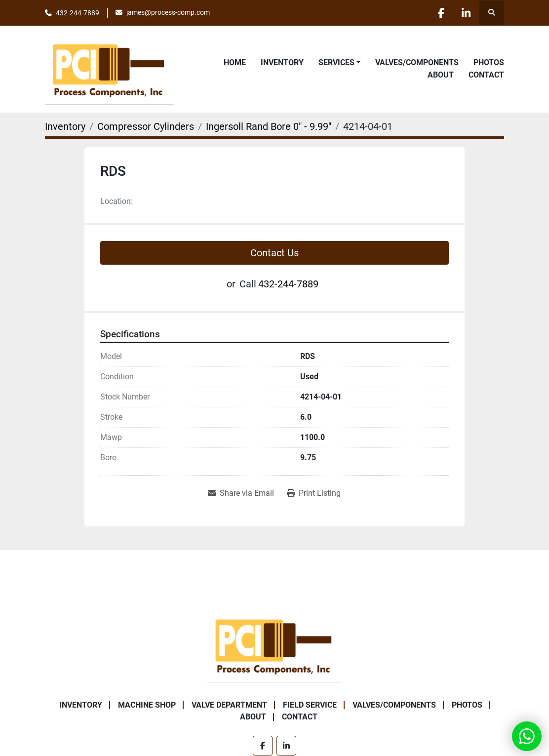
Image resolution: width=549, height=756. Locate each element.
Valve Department (229, 705)
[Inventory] (65, 126)
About (441, 75)
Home (235, 62)
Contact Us (274, 253)
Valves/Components (417, 62)
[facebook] (441, 13)
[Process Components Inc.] (274, 645)
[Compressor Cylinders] (146, 126)
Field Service (310, 705)
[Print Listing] (314, 493)
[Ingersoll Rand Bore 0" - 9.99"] (269, 126)
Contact (486, 75)
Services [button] (336, 62)
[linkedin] (466, 13)
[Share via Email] (241, 493)
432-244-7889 (78, 13)
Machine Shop (147, 705)
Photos (489, 62)
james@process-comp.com (168, 12)
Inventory (282, 62)
